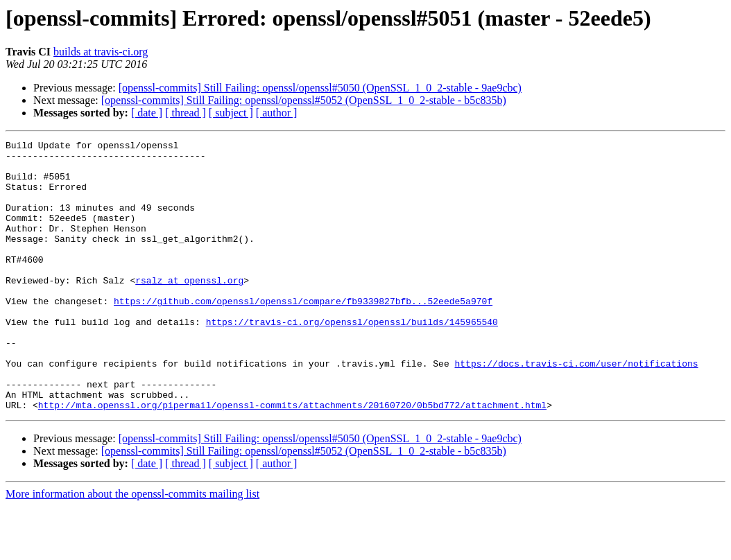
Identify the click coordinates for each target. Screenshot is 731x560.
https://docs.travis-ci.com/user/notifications (576, 409)
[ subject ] (231, 113)
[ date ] (147, 113)
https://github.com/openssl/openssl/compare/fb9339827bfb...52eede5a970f (303, 334)
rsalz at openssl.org (189, 309)
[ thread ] (186, 113)
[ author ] (277, 113)
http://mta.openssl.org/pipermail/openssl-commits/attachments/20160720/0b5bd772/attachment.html (292, 459)
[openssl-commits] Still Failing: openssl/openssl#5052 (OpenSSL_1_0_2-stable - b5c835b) (304, 100)
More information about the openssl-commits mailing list (132, 548)
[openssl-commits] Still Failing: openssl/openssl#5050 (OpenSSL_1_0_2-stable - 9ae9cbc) (320, 88)
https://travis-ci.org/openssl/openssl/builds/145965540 (352, 359)
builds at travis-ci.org (101, 52)
